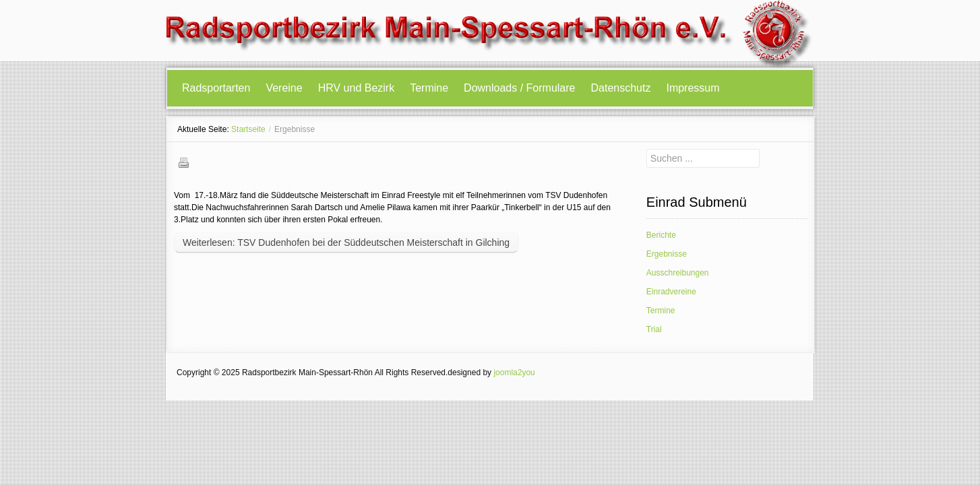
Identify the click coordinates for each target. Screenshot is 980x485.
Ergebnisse (667, 254)
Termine (429, 88)
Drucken (183, 162)
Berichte (661, 235)
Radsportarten (216, 88)
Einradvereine (671, 292)
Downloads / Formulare (519, 88)
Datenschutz (621, 88)
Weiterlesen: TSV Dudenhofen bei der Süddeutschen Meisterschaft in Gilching (346, 243)
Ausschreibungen (678, 273)
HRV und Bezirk (357, 88)
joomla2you (514, 373)
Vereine (284, 88)
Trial (654, 329)
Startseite (248, 129)
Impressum (693, 88)
